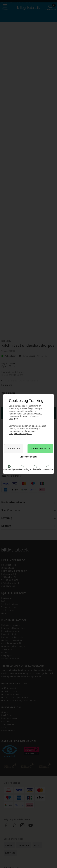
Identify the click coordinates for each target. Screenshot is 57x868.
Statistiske (48, 469)
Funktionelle (35, 469)
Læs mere (14, 419)
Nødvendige (9, 469)
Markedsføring (22, 469)
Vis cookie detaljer (28, 457)
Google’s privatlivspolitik (20, 434)
